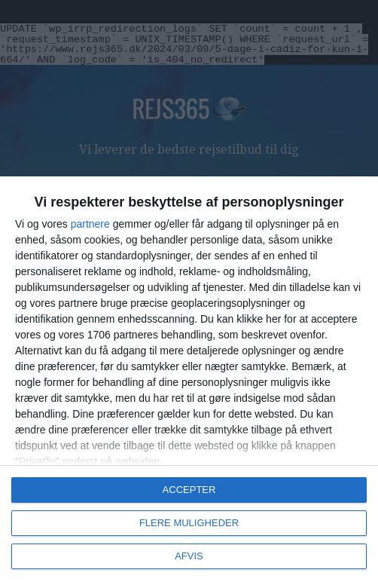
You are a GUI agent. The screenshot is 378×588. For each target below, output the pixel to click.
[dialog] (189, 382)
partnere (90, 224)
